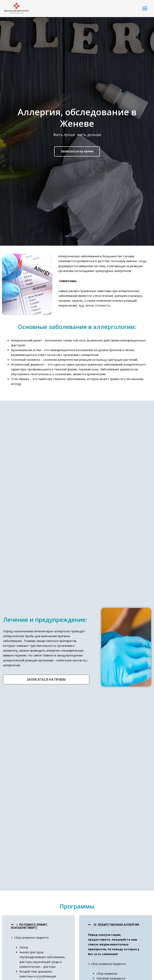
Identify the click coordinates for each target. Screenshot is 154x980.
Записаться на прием (77, 307)
